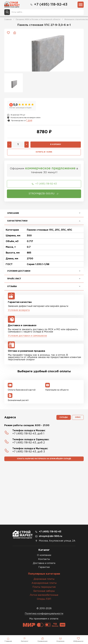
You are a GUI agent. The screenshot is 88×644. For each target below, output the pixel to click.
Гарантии (44, 567)
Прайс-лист (14, 279)
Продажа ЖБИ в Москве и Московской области (38, 19)
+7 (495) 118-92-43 (49, 5)
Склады (64, 417)
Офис (78, 417)
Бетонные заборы (44, 591)
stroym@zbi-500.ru (51, 536)
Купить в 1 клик (44, 152)
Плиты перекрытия (44, 587)
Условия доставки (19, 271)
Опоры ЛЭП (44, 599)
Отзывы (12, 286)
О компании (44, 555)
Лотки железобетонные (44, 595)
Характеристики (17, 221)
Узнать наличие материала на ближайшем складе (44, 459)
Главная (8, 19)
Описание (13, 213)
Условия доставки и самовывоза (27, 336)
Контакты (44, 559)
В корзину (56, 144)
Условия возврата (19, 310)
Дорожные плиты (44, 579)
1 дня (29, 120)
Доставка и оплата (44, 563)
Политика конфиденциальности (44, 614)
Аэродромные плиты (44, 583)
